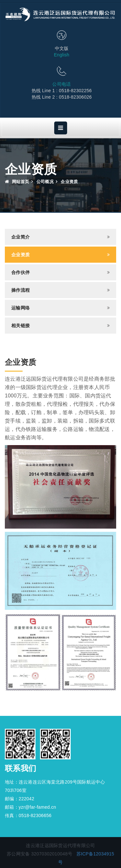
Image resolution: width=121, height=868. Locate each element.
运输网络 (20, 308)
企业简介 (20, 237)
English (62, 55)
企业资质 (20, 255)
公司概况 (45, 182)
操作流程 (20, 290)
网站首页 (17, 182)
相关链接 (20, 326)
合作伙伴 (20, 272)
